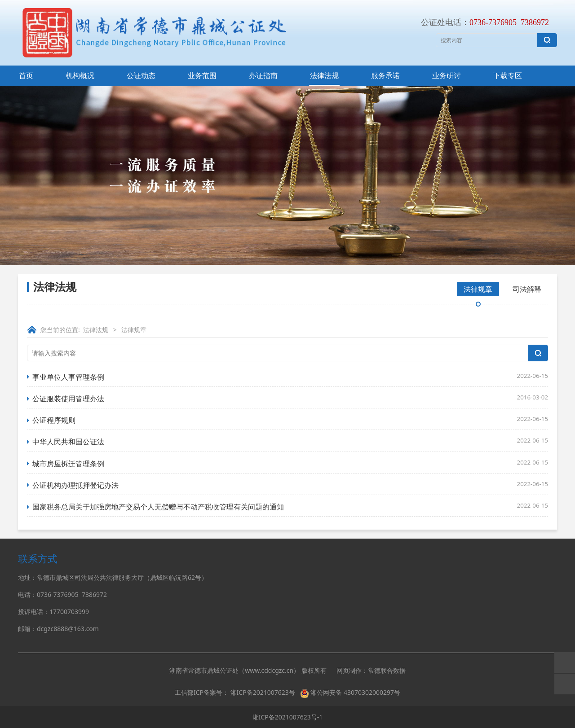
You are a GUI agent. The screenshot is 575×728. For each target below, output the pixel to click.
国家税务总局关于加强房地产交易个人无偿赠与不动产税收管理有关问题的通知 (158, 507)
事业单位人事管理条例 (68, 377)
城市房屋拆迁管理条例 (68, 464)
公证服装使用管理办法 (68, 399)
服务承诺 (385, 75)
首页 (26, 75)
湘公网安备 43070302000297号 (355, 692)
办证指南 (263, 75)
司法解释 (527, 289)
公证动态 (141, 75)
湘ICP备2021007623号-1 (288, 717)
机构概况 (80, 75)
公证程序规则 (54, 420)
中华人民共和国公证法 (68, 442)
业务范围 (202, 75)
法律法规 (324, 75)
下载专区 (508, 75)
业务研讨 (447, 75)
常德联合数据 (387, 670)
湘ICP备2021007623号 (263, 692)
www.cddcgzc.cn (269, 670)
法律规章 (478, 289)
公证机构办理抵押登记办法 (75, 485)
